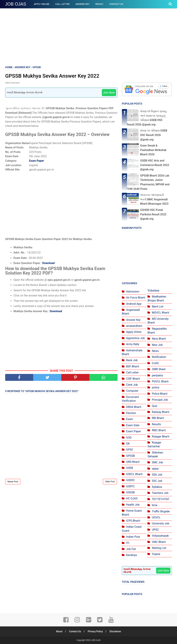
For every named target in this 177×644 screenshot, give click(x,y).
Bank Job (132, 360)
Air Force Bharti (136, 298)
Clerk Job (132, 385)
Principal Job (160, 400)
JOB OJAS (16, 4)
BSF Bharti (133, 366)
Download (48, 263)
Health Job (133, 505)
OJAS (155, 363)
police (155, 387)
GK (128, 444)
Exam (130, 419)
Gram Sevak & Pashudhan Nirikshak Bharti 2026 (153, 150)
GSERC (131, 480)
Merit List (158, 307)
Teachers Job (160, 493)
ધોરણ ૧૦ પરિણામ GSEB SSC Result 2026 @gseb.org (154, 135)
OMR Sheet (159, 369)
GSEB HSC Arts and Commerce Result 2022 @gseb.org (155, 165)
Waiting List (159, 548)
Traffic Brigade (161, 511)
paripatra (157, 375)
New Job (157, 345)
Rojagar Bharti (160, 436)
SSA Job (157, 475)
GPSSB (131, 456)
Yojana (156, 554)
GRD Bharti (133, 462)
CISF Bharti (133, 379)
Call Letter (62, 4)
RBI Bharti (158, 418)
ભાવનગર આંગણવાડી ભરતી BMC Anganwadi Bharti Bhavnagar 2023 (154, 199)
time (155, 505)
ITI (128, 543)
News (155, 351)
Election (131, 413)
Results (156, 424)
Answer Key (83, 4)
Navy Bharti (159, 339)
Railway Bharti (160, 412)
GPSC (130, 450)
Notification (159, 357)
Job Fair (131, 549)
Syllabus (157, 487)
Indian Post (133, 537)
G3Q (129, 438)
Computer (132, 391)
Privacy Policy (95, 631)
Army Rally (133, 344)
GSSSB (130, 492)
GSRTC (130, 486)
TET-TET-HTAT (160, 499)
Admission (133, 292)
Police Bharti (160, 394)
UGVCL (156, 517)
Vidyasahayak (160, 536)
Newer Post (13, 482)
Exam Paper (36, 161)
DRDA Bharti (134, 407)
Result (99, 4)
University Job (160, 523)
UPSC (155, 530)
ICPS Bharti (133, 521)
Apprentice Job (136, 338)
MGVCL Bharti (160, 313)
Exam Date (133, 425)
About (59, 631)
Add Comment (12, 83)
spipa (155, 469)
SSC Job (157, 481)
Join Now (109, 93)
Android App (134, 304)
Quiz (155, 406)
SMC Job (157, 462)
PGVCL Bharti (160, 381)
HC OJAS (132, 498)
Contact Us (116, 4)
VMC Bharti (159, 542)
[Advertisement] (88, 36)
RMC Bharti (159, 430)
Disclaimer (115, 631)
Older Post (110, 482)
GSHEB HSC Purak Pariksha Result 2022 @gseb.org (153, 214)
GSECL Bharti (134, 474)
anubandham (134, 326)
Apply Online (42, 4)
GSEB (130, 468)
